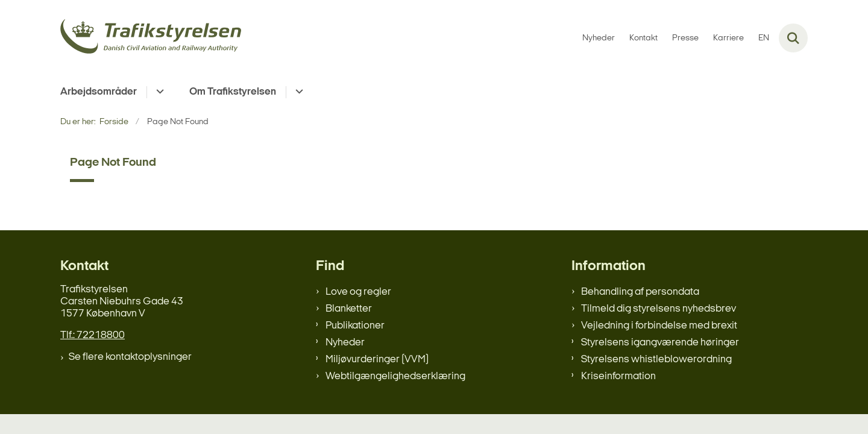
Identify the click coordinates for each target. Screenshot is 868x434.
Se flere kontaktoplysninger (130, 357)
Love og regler (358, 292)
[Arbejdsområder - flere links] (158, 92)
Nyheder (345, 343)
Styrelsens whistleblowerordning (656, 360)
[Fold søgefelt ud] (793, 38)
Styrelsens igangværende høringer (660, 343)
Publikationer (355, 326)
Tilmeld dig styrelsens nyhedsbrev (659, 309)
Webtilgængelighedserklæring (395, 376)
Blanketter (349, 309)
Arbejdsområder (99, 92)
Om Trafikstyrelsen (233, 92)
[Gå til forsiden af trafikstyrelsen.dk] (151, 38)
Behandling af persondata (640, 292)
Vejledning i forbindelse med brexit (659, 326)
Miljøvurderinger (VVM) (377, 360)
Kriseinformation (618, 376)
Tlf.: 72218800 (93, 335)
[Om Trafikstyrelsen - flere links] (297, 92)
